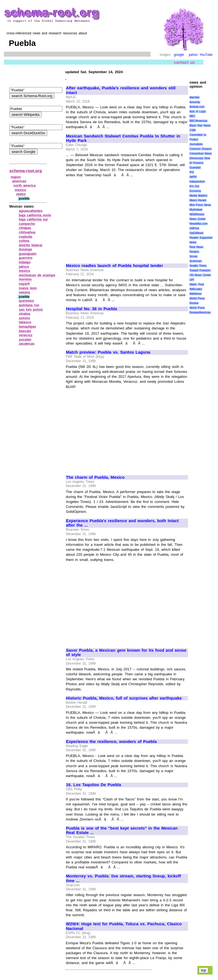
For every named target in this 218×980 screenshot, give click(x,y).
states (21, 194)
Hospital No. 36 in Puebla (92, 309)
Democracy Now (200, 158)
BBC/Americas (198, 121)
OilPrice (194, 228)
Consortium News (201, 154)
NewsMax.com (198, 224)
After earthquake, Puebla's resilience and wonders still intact (121, 90)
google (179, 55)
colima (24, 241)
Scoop (193, 256)
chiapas (25, 228)
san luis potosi (31, 310)
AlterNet (194, 97)
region (16, 177)
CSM (192, 130)
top (204, 970)
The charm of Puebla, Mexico (95, 477)
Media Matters (198, 196)
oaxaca (25, 292)
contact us (184, 62)
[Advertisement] (112, 218)
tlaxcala (25, 331)
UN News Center (200, 275)
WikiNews (195, 294)
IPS (192, 172)
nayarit (24, 284)
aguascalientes (31, 211)
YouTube (206, 55)
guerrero (26, 258)
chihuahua (27, 232)
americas (19, 181)
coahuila (26, 237)
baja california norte (35, 215)
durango (26, 249)
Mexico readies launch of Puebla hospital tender (114, 266)
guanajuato (28, 254)
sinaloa (25, 314)
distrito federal (31, 245)
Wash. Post (197, 284)
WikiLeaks (196, 289)
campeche (27, 224)
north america (25, 186)
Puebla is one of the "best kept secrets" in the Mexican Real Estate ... (122, 831)
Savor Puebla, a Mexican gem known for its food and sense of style (126, 653)
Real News (196, 247)
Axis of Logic (198, 112)
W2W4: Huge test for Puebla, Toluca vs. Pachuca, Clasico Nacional (124, 926)
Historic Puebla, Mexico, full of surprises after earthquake (124, 698)
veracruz (26, 335)
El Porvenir (196, 163)
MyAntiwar (196, 210)
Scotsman (195, 261)
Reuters (194, 252)
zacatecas (27, 344)
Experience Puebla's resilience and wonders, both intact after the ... (122, 523)
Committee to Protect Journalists (198, 140)
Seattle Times (198, 266)
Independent (197, 182)
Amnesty (195, 102)
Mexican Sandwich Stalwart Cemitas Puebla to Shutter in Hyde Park (123, 138)
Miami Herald (198, 200)
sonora (24, 318)
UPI (192, 280)
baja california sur (34, 219)
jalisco (24, 267)
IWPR (193, 177)
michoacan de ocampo (37, 275)
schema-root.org (26, 171)
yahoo (193, 55)
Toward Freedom (200, 270)
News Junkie (197, 219)
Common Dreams (200, 149)
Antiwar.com (197, 107)
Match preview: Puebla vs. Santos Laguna (108, 352)
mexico (20, 190)
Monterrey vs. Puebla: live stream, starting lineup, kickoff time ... (123, 878)
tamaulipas (28, 327)
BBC (192, 116)
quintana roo (29, 305)
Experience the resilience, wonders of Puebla (111, 742)
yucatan (25, 340)
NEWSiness (197, 214)
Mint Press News (200, 205)
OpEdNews (196, 233)
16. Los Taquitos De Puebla (93, 785)
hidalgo (25, 262)
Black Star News (200, 126)
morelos (25, 279)
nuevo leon (28, 288)
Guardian (195, 168)
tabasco (25, 322)
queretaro (27, 301)
